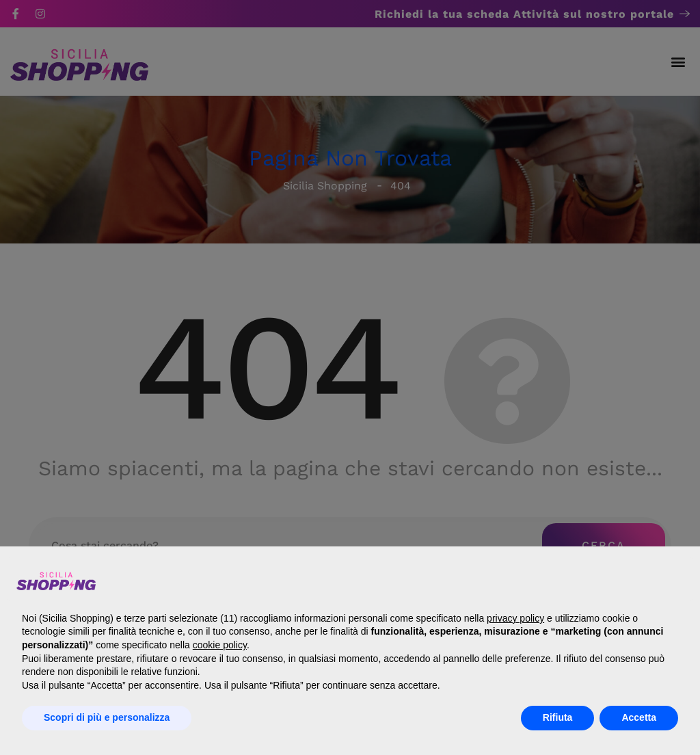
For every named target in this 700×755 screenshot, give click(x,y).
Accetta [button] (639, 717)
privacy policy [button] (515, 618)
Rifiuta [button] (558, 717)
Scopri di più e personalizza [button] (107, 717)
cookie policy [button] (220, 645)
